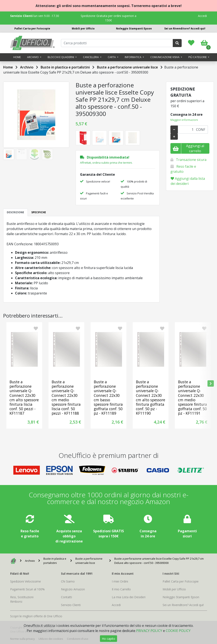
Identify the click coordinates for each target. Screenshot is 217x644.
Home (17, 57)
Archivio (27, 67)
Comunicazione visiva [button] (165, 57)
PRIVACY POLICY (149, 631)
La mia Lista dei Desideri (129, 597)
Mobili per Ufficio (83, 29)
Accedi (202, 16)
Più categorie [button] (198, 57)
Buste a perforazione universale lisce (127, 67)
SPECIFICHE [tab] (39, 212)
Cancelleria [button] (91, 57)
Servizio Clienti (71, 605)
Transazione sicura (191, 160)
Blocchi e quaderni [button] (61, 57)
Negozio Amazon (73, 589)
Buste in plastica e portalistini (65, 67)
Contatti (66, 597)
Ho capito (108, 639)
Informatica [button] (133, 57)
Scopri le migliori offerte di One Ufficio (36, 616)
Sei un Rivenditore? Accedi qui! (185, 29)
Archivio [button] (33, 57)
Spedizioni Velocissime (26, 581)
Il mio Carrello (121, 589)
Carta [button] (112, 57)
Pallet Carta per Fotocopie (32, 29)
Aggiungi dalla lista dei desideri (188, 181)
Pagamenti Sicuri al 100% (27, 589)
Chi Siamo (68, 581)
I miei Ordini (120, 581)
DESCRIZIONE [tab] (15, 212)
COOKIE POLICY (178, 631)
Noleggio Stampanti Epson (134, 29)
